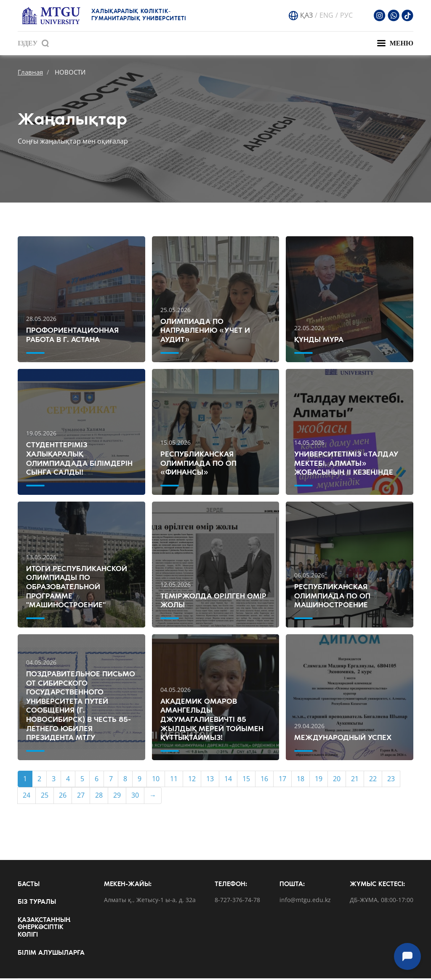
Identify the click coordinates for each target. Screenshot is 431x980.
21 (355, 780)
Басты (29, 886)
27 (81, 797)
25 (45, 797)
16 (264, 780)
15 (246, 780)
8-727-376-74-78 (237, 902)
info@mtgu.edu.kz (305, 902)
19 (319, 780)
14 (228, 780)
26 (63, 797)
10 (156, 780)
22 (373, 780)
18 (301, 780)
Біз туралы (37, 904)
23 (391, 780)
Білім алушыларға (51, 954)
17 (282, 780)
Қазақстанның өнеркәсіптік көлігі (44, 929)
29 (117, 797)
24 (27, 797)
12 (192, 780)
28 (99, 797)
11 (174, 780)
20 (337, 780)
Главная (30, 72)
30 (135, 797)
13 (210, 780)
